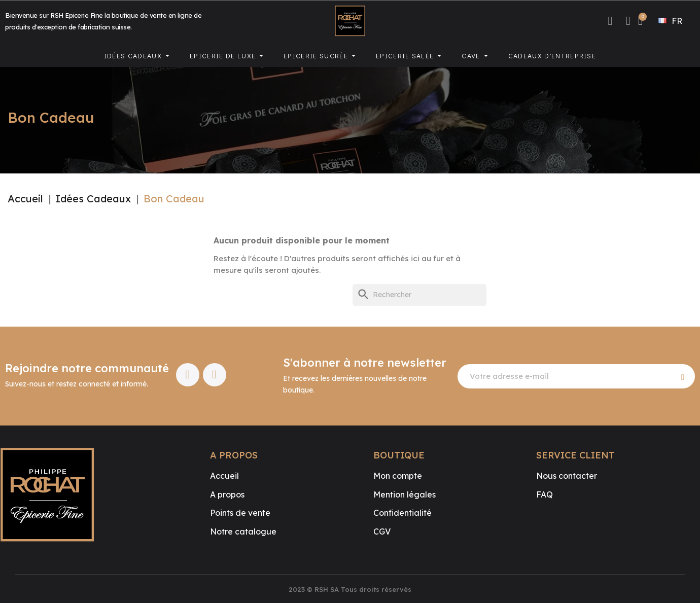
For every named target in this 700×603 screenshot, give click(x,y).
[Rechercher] (419, 295)
